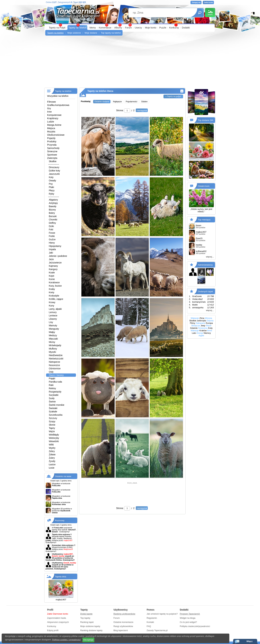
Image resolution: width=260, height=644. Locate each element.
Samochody (53, 148)
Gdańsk (194, 328)
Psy (51, 184)
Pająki (52, 378)
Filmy (192, 323)
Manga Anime (54, 125)
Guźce (52, 239)
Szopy (52, 421)
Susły (52, 398)
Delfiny (52, 223)
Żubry (52, 458)
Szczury (53, 418)
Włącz (249, 641)
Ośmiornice (55, 368)
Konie (52, 279)
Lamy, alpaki (55, 309)
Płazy (52, 190)
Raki (51, 385)
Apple (201, 335)
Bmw (210, 331)
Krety (52, 292)
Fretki (52, 236)
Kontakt (150, 622)
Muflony (53, 349)
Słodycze (196, 326)
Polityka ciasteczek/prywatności (195, 626)
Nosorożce (54, 365)
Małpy (52, 332)
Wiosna (208, 318)
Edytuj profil (53, 630)
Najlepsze (117, 102)
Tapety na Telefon (77, 28)
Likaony (53, 319)
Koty (51, 177)
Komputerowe (54, 115)
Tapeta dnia (61, 577)
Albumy (118, 28)
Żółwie (52, 455)
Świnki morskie (57, 405)
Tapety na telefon (55, 33)
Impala (52, 249)
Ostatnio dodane (102, 102)
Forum (128, 28)
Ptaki (51, 187)
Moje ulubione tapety (90, 626)
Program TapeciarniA (190, 614)
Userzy (138, 28)
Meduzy (53, 335)
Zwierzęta (52, 158)
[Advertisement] (130, 63)
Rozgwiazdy (55, 392)
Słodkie (53, 161)
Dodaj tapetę (86, 614)
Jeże (51, 259)
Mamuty (53, 325)
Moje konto (151, 28)
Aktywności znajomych (58, 622)
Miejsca (51, 128)
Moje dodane (91, 33)
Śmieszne (52, 151)
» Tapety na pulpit (173, 96)
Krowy (52, 302)
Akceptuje (88, 640)
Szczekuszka (56, 415)
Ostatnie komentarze (123, 622)
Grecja (200, 333)
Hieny (52, 243)
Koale (52, 273)
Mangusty (54, 329)
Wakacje (195, 318)
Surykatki (54, 395)
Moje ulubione (74, 33)
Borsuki (53, 216)
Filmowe (52, 102)
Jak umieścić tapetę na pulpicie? (162, 614)
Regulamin (152, 618)
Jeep (203, 326)
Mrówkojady (55, 345)
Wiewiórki (54, 441)
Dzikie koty (55, 171)
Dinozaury (54, 167)
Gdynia (210, 321)
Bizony (52, 210)
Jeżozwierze (55, 263)
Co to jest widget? (188, 622)
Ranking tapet (87, 622)
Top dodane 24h (206, 120)
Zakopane (200, 323)
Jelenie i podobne (58, 256)
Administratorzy (205, 265)
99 (130, 25)
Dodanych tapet (205, 291)
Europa (209, 323)
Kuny (52, 306)
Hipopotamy (55, 246)
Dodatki (186, 28)
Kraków (203, 331)
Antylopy (53, 203)
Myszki (52, 352)
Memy (93, 28)
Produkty (52, 141)
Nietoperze (55, 362)
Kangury (53, 269)
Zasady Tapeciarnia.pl (157, 630)
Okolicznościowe (56, 135)
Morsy (52, 342)
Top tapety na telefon (111, 33)
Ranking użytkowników (124, 614)
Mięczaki (53, 339)
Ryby (52, 194)
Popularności (131, 102)
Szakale (53, 412)
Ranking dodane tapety (91, 630)
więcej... (210, 257)
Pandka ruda (55, 382)
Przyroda (52, 145)
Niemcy (207, 333)
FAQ (149, 626)
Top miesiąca (204, 220)
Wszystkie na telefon (58, 96)
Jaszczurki (54, 174)
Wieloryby (54, 438)
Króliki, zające (56, 299)
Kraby (52, 289)
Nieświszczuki (56, 359)
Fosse (52, 233)
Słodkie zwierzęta (198, 321)
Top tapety (85, 618)
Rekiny (52, 388)
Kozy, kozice (55, 286)
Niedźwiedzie (56, 355)
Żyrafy (52, 461)
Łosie (52, 468)
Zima (202, 318)
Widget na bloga (188, 618)
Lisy (51, 322)
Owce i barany (56, 375)
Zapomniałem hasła (56, 618)
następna (142, 110)
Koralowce (54, 282)
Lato (194, 333)
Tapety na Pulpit (57, 28)
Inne (49, 112)
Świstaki (53, 408)
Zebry (52, 451)
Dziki (51, 226)
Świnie (52, 402)
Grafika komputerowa (58, 105)
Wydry (52, 448)
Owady (53, 181)
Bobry (52, 213)
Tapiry (52, 428)
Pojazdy (51, 138)
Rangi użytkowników (123, 626)
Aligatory (53, 200)
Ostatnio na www (63, 476)
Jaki (51, 253)
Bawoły (53, 206)
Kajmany (53, 266)
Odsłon (144, 102)
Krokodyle (54, 296)
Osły (51, 372)
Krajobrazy (53, 118)
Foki (51, 230)
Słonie (52, 425)
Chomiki (53, 220)
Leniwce (53, 316)
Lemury (53, 312)
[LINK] (70, 547)
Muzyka (51, 132)
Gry (49, 108)
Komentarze (105, 28)
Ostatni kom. (204, 186)
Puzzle (163, 28)
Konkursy (174, 28)
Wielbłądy (54, 435)
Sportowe (52, 155)
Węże (52, 431)
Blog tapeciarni (121, 630)
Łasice (52, 464)
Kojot (52, 276)
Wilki (51, 445)
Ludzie (51, 122)
